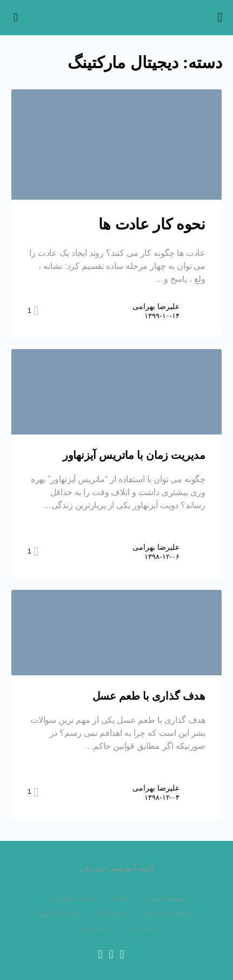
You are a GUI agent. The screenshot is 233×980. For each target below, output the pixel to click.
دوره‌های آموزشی (169, 912)
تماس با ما (138, 927)
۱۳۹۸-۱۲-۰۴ (162, 797)
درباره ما (93, 927)
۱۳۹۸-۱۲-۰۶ (162, 557)
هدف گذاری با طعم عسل (149, 696)
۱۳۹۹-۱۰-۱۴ (162, 316)
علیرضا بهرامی (156, 306)
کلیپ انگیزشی (71, 898)
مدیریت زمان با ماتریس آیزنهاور (134, 455)
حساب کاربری (59, 912)
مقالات (120, 898)
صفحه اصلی (166, 898)
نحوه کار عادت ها (152, 224)
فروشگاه (111, 912)
